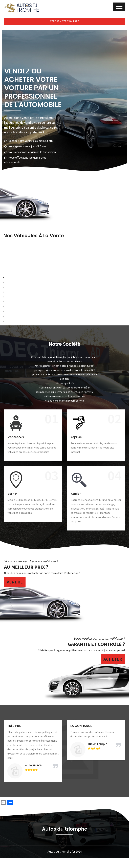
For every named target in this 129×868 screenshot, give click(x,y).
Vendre (15, 599)
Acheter (113, 676)
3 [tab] (52, 338)
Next (111, 301)
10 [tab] (87, 338)
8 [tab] (77, 338)
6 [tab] (67, 338)
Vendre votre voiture (65, 21)
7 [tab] (72, 338)
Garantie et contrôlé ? (96, 661)
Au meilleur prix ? (26, 584)
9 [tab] (82, 338)
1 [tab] (42, 338)
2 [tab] (47, 338)
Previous (18, 301)
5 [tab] (62, 338)
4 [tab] (57, 338)
